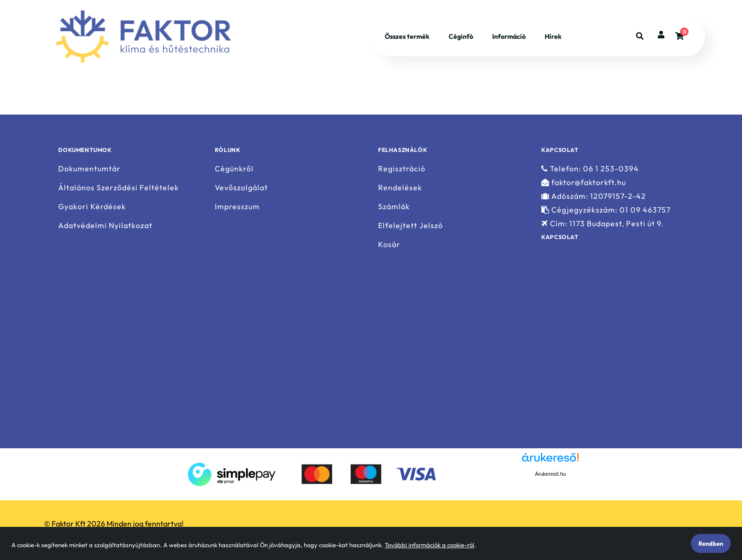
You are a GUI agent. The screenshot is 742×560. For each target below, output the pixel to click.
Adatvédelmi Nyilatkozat (105, 226)
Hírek (553, 37)
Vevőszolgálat (241, 188)
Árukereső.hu (551, 474)
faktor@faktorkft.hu (584, 182)
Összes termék (407, 37)
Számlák (394, 207)
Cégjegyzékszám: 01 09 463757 (606, 210)
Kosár (389, 244)
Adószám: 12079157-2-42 (594, 196)
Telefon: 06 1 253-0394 (590, 169)
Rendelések (400, 188)
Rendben (711, 543)
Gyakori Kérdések (92, 207)
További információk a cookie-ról (429, 545)
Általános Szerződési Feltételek (119, 188)
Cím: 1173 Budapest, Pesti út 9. (603, 224)
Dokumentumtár (89, 169)
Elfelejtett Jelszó (411, 226)
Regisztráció (402, 169)
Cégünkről (234, 169)
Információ (509, 37)
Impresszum (237, 207)
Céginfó (461, 37)
